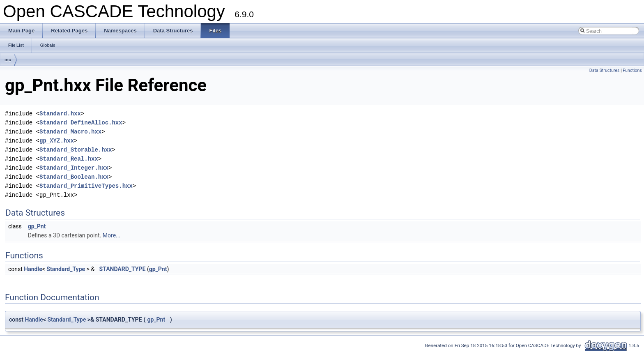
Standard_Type (66, 269)
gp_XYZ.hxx (57, 141)
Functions (632, 70)
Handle (33, 269)
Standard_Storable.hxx (76, 150)
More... (112, 235)
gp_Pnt (37, 226)
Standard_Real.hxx (69, 159)
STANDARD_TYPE (123, 269)
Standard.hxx (60, 114)
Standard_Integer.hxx (74, 168)
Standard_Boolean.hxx (74, 177)
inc (8, 60)
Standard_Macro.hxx (70, 132)
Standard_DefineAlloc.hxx (81, 123)
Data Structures (605, 70)
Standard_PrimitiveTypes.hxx (86, 186)
